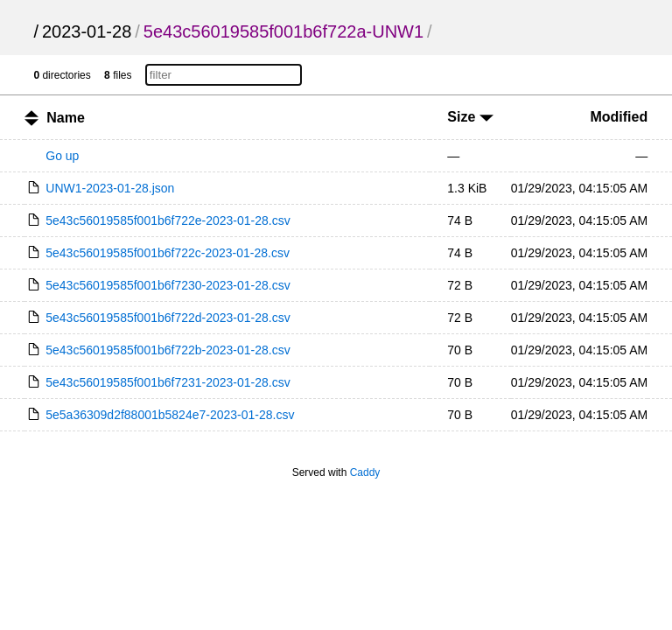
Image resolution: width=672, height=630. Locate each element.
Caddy (365, 472)
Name (66, 118)
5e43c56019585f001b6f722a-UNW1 (283, 31)
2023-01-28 (87, 31)
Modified (619, 117)
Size (470, 117)
